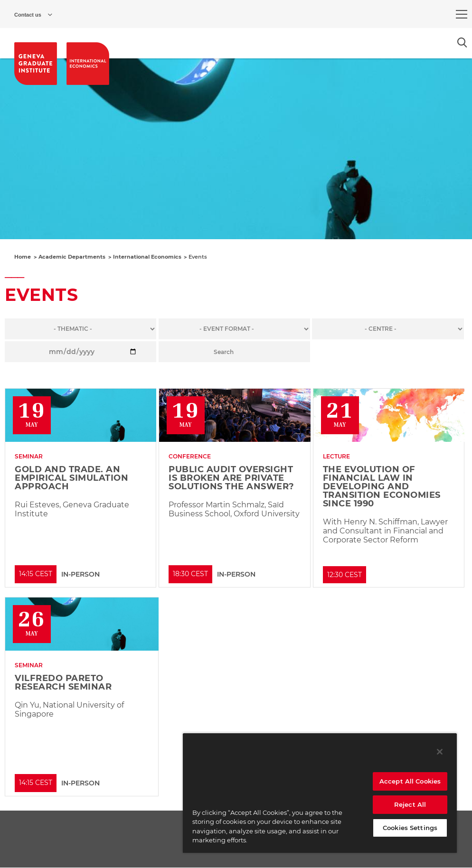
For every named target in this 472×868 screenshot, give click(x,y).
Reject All (410, 804)
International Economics (147, 257)
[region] (320, 793)
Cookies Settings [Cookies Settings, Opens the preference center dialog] (410, 828)
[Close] (440, 752)
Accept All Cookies (410, 781)
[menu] (462, 14)
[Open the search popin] (462, 42)
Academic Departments (72, 257)
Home (23, 257)
